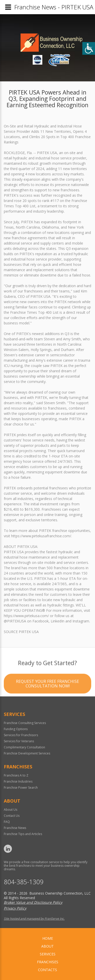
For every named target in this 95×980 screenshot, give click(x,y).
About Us (11, 810)
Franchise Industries (18, 781)
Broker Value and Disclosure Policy (33, 902)
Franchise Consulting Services (25, 723)
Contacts (48, 970)
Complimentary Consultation (24, 747)
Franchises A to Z (16, 775)
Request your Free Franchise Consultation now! (48, 703)
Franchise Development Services (27, 753)
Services (48, 954)
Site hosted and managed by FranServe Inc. (34, 919)
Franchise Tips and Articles (23, 834)
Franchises (48, 962)
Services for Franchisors (21, 735)
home (48, 938)
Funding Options (16, 729)
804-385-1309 (24, 882)
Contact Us (12, 816)
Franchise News (15, 828)
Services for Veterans (19, 741)
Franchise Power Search (21, 788)
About (48, 946)
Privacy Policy (15, 908)
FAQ (7, 822)
